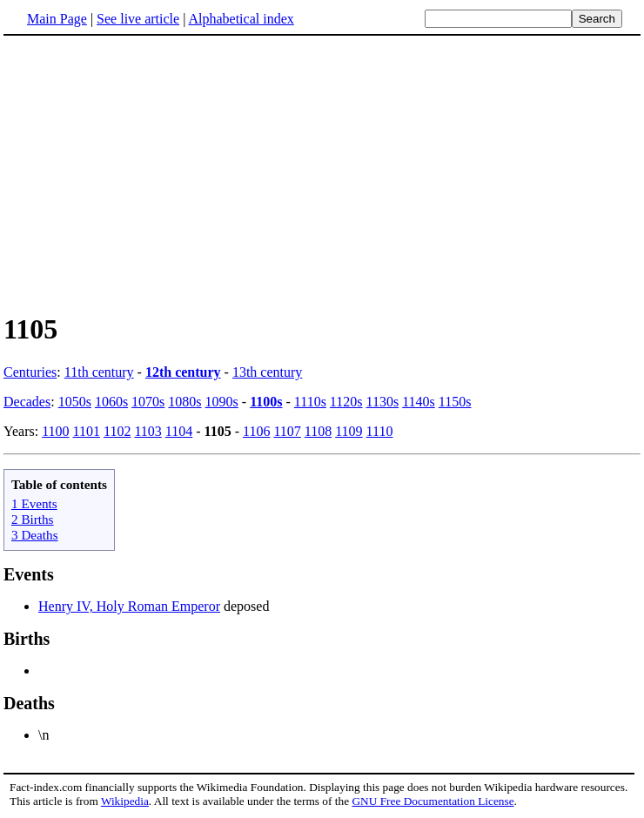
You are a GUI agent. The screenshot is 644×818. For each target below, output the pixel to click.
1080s (184, 402)
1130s (383, 402)
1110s (310, 402)
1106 (256, 431)
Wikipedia (125, 801)
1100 (55, 431)
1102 (117, 431)
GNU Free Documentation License (433, 801)
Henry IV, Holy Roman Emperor (129, 606)
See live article (138, 19)
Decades (27, 402)
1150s (455, 402)
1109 (349, 431)
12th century (183, 372)
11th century (99, 372)
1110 (380, 431)
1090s (222, 402)
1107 (287, 431)
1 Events (34, 503)
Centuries (30, 372)
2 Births (33, 519)
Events (29, 574)
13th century (267, 372)
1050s (75, 402)
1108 (318, 431)
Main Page (57, 19)
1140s (419, 402)
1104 (179, 431)
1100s (266, 402)
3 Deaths (35, 535)
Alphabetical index (241, 19)
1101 (87, 431)
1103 (148, 431)
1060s (111, 402)
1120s (346, 402)
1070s (148, 402)
